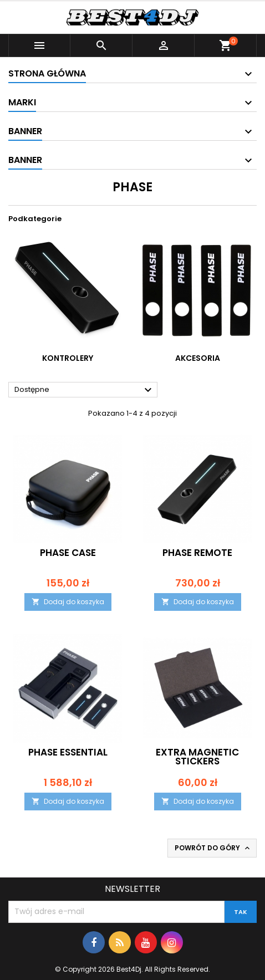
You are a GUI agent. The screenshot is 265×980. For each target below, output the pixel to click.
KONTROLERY (68, 358)
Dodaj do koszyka (68, 602)
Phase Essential (68, 752)
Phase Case (68, 553)
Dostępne (85, 390)
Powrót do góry (213, 848)
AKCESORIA (198, 358)
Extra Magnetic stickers (197, 757)
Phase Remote (197, 553)
